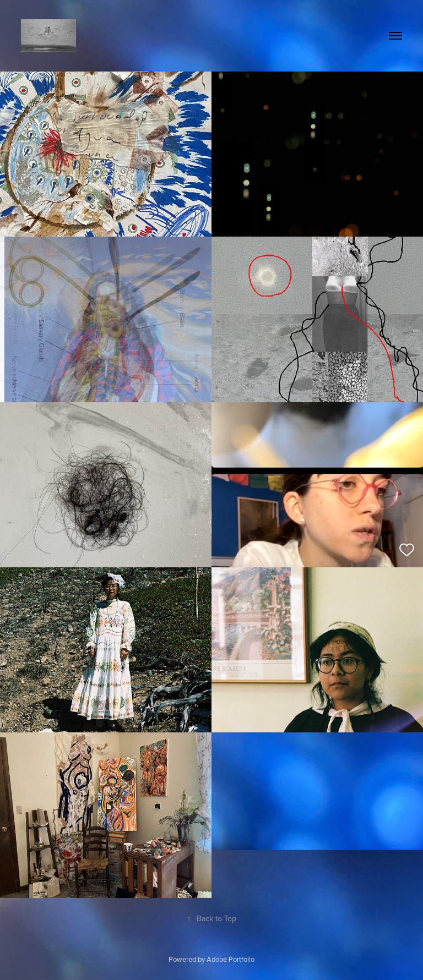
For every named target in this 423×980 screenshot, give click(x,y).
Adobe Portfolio (231, 959)
